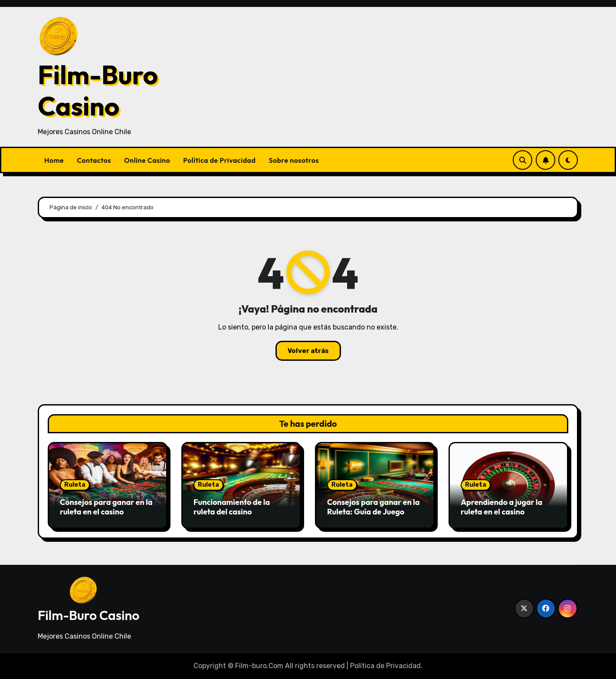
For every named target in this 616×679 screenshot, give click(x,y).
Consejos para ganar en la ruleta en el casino (106, 507)
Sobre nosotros (294, 160)
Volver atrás (308, 351)
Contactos (94, 160)
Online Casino (147, 160)
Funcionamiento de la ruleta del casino (232, 507)
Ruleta (75, 485)
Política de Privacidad (219, 160)
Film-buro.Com (259, 666)
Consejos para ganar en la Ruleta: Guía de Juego (374, 507)
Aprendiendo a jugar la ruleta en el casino (501, 507)
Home (54, 160)
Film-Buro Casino (98, 90)
